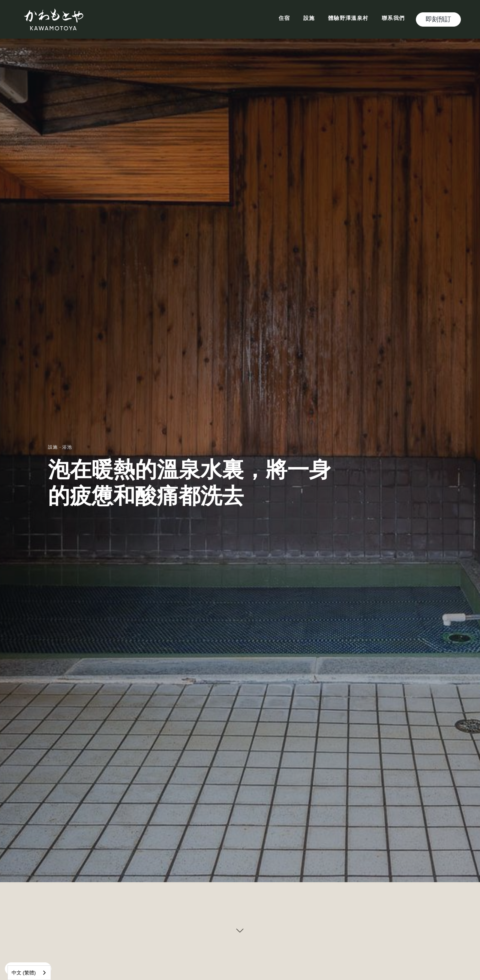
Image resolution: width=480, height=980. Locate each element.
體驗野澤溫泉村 (348, 19)
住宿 (284, 19)
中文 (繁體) (24, 973)
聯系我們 (393, 19)
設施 (309, 19)
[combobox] (29, 973)
